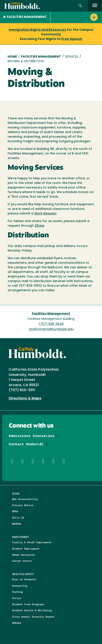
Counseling (20, 586)
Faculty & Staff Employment (32, 542)
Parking (17, 592)
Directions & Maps (25, 399)
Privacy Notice (23, 505)
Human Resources (23, 555)
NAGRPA (17, 524)
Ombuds (17, 623)
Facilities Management (25, 17)
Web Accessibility (25, 499)
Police (17, 598)
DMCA (15, 511)
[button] (80, 6)
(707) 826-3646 (51, 324)
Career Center (22, 561)
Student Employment (26, 549)
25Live (39, 226)
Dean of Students (24, 579)
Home (12, 57)
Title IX (18, 518)
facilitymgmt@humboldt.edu (51, 329)
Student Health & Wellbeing (32, 610)
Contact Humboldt (26, 444)
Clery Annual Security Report (33, 617)
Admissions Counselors (32, 436)
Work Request (45, 214)
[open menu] (95, 6)
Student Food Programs (28, 604)
